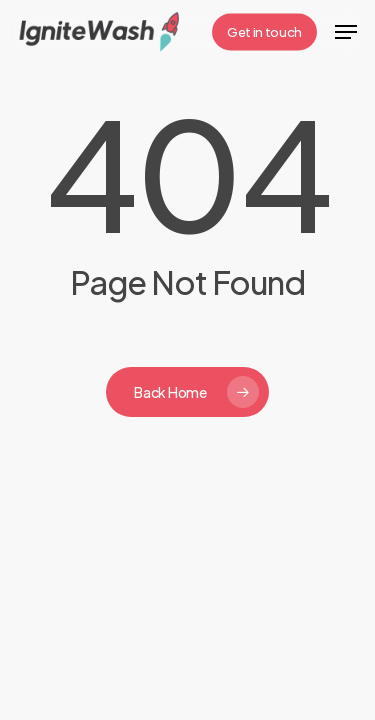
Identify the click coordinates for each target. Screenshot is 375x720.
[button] (346, 32)
